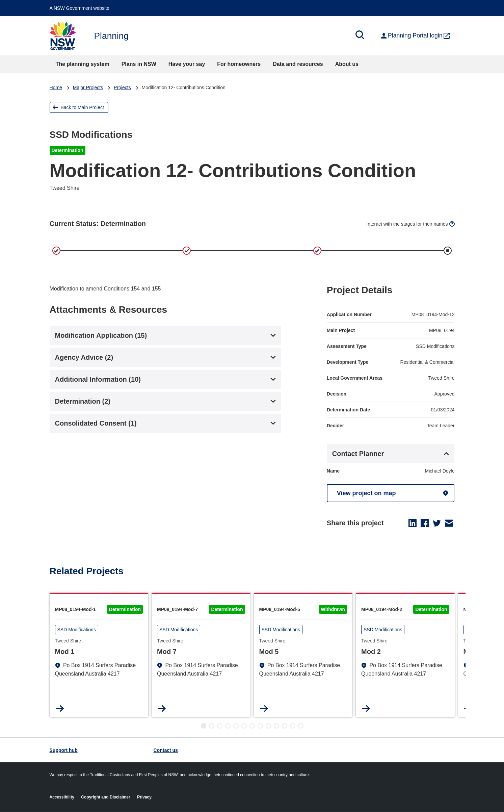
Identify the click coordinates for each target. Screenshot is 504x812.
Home (56, 87)
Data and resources (298, 64)
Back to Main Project (82, 107)
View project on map (366, 493)
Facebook (425, 523)
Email (449, 523)
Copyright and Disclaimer (105, 797)
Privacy (144, 797)
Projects (122, 87)
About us (347, 64)
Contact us (166, 750)
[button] (204, 726)
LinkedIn (413, 523)
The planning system (83, 64)
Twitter (437, 523)
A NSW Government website (79, 8)
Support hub (64, 750)
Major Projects (88, 87)
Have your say (187, 64)
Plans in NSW (139, 64)
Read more (60, 708)
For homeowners (239, 64)
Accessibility (62, 797)
